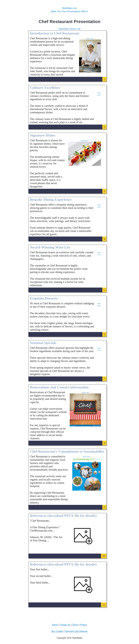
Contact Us (65, 625)
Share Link (75, 29)
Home (55, 625)
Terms (75, 625)
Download (63, 29)
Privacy (83, 625)
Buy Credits (57, 631)
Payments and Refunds (76, 631)
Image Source (90, 38)
